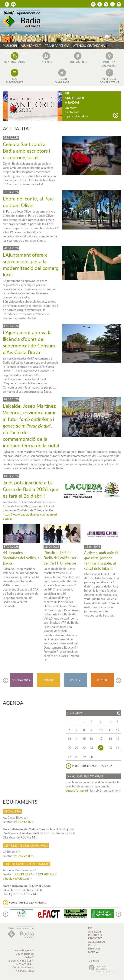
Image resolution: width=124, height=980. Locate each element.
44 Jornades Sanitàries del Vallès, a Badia (21, 558)
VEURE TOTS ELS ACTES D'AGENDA (92, 766)
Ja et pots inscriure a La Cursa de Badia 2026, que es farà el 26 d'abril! (31, 489)
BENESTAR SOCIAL (22, 680)
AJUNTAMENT (31, 46)
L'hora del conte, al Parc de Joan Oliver (28, 202)
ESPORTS (46, 62)
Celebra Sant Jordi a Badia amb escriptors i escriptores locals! (26, 151)
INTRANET (94, 949)
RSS (90, 928)
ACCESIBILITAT (97, 942)
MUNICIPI (10, 46)
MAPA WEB (95, 952)
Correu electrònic (22, 967)
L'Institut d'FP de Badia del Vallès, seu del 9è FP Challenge (60, 558)
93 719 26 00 (23, 856)
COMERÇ (49, 680)
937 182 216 (24, 961)
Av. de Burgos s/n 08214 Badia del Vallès (24, 954)
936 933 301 (27, 964)
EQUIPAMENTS (78, 62)
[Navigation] (116, 115)
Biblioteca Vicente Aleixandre (27, 864)
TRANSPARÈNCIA (57, 46)
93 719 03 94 (23, 874)
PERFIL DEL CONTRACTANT (109, 80)
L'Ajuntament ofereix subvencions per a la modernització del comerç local (30, 265)
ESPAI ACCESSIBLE (16, 53)
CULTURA (102, 680)
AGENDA (13, 703)
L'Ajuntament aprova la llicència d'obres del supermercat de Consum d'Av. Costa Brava (29, 342)
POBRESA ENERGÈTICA (109, 64)
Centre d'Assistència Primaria (26, 845)
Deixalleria (12, 811)
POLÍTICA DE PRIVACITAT (96, 937)
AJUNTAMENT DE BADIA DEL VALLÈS (24, 19)
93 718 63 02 (23, 822)
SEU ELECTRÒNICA (15, 80)
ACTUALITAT (17, 128)
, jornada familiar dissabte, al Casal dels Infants (102, 560)
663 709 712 (46, 874)
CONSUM (75, 680)
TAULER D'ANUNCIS (62, 80)
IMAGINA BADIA (15, 62)
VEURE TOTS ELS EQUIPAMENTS (27, 903)
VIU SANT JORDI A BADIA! (74, 98)
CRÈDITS (93, 945)
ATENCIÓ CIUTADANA (89, 46)
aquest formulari (77, 790)
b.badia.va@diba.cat (16, 878)
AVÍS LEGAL (95, 932)
